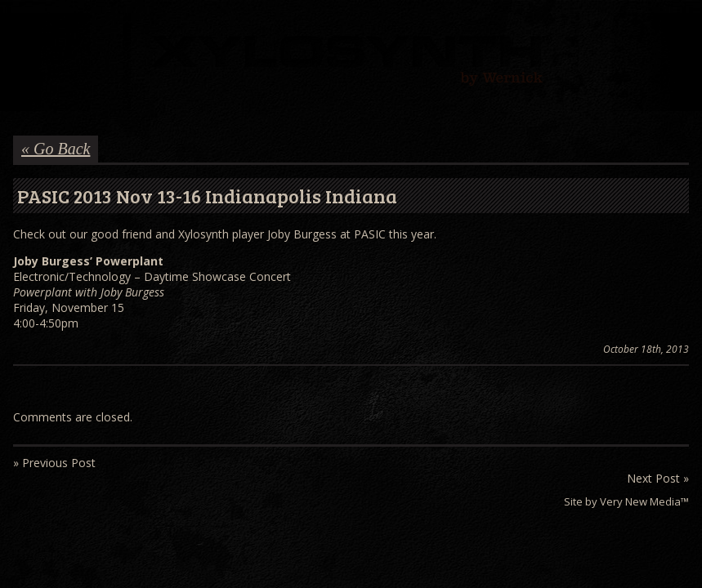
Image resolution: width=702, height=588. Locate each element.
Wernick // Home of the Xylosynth (351, 62)
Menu (24, 30)
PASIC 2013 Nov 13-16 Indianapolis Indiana (207, 196)
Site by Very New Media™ (626, 501)
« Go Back (56, 149)
